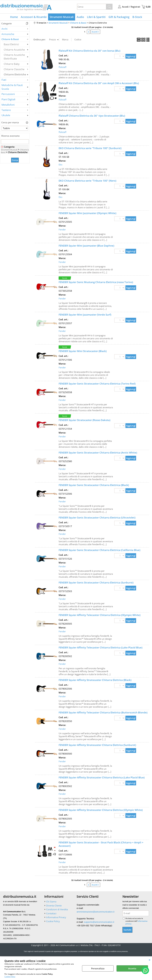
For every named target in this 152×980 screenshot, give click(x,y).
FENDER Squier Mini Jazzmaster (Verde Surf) (85, 315)
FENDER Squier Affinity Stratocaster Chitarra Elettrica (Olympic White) (101, 810)
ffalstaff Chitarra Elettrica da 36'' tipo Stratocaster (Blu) (92, 116)
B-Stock (137, 17)
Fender (62, 229)
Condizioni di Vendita (57, 909)
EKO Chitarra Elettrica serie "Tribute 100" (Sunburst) (90, 148)
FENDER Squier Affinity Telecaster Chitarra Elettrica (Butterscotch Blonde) (103, 712)
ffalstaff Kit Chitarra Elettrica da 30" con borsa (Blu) (89, 51)
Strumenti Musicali (62, 17)
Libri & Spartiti (96, 17)
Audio (80, 17)
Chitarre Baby (12, 64)
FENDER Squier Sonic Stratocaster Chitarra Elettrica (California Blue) (99, 550)
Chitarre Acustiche (14, 50)
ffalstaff (62, 67)
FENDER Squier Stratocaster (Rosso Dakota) (84, 420)
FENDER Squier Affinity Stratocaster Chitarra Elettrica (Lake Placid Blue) (102, 777)
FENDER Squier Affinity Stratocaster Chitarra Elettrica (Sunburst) (97, 745)
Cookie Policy (10, 977)
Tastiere (6, 110)
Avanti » (95, 32)
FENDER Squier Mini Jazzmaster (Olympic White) (87, 213)
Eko (60, 165)
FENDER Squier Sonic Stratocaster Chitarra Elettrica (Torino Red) (97, 384)
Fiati (4, 80)
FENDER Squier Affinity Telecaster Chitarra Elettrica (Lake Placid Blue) (100, 647)
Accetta (132, 968)
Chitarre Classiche (14, 69)
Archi (4, 29)
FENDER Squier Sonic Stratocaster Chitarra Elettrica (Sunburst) (96, 582)
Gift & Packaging (119, 17)
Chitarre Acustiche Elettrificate (14, 57)
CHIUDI (150, 960)
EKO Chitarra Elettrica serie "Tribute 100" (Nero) (87, 181)
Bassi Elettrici (11, 44)
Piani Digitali (8, 99)
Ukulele (6, 115)
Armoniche (8, 34)
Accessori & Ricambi (34, 17)
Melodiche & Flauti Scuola (12, 87)
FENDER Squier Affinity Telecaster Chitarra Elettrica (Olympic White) (100, 615)
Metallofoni (8, 105)
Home (14, 17)
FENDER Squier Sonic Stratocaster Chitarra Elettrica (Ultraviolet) (97, 518)
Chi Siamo (51, 902)
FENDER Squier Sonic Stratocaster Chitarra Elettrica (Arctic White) (98, 453)
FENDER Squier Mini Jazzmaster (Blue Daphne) (86, 246)
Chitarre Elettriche (15, 74)
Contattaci (51, 913)
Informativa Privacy (56, 917)
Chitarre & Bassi (10, 39)
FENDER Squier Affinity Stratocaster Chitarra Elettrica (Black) (95, 680)
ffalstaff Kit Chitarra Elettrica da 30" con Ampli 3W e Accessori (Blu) (99, 83)
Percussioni (8, 94)
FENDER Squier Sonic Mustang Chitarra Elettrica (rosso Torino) (96, 282)
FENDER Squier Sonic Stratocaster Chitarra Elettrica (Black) (94, 485)
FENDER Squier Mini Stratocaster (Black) (83, 351)
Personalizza (98, 968)
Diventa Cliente (54, 906)
